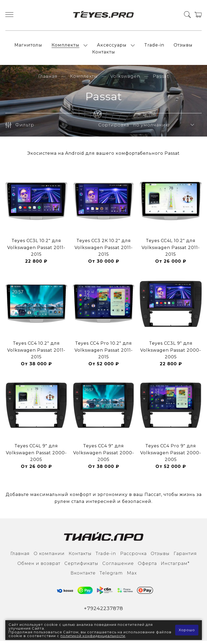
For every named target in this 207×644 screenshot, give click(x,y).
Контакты (104, 54)
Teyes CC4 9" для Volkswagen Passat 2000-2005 (104, 456)
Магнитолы (28, 46)
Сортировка (114, 128)
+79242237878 (104, 611)
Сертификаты (81, 566)
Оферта (147, 566)
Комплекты (65, 46)
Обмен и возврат (39, 566)
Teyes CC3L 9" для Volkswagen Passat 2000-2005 (171, 353)
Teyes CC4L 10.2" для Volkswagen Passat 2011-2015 (171, 250)
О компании (49, 556)
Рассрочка (133, 556)
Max (132, 576)
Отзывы (183, 46)
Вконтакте (83, 576)
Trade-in (154, 46)
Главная (48, 79)
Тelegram (111, 576)
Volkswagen (125, 79)
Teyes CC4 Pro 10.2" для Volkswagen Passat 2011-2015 (104, 353)
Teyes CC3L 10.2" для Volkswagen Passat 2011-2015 (36, 250)
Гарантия (185, 556)
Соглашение (118, 566)
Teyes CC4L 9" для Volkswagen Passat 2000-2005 (36, 456)
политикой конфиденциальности (110, 636)
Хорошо (187, 630)
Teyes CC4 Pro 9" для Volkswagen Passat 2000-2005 (171, 456)
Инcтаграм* (175, 566)
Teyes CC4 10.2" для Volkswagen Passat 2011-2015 (36, 353)
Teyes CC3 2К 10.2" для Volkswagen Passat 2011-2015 (104, 250)
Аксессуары (112, 46)
